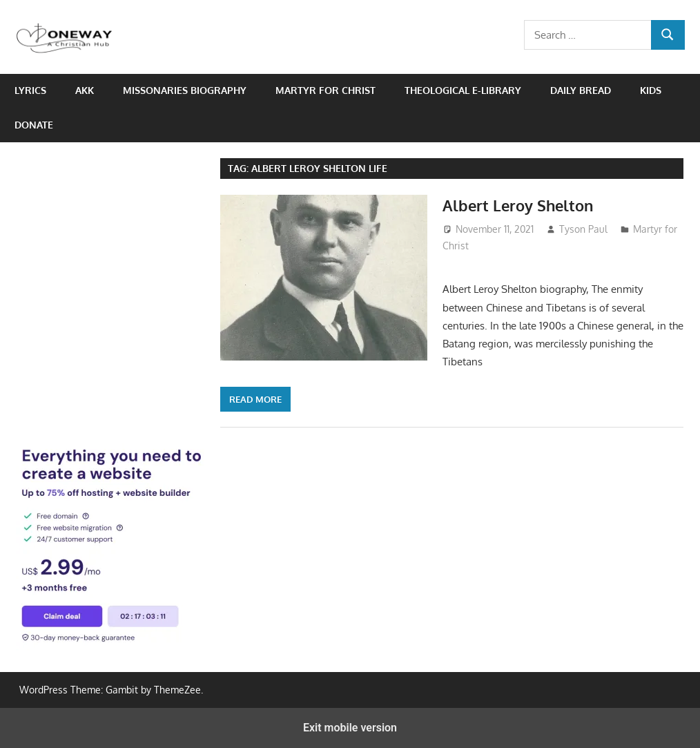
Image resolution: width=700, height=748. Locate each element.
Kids (651, 90)
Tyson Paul (583, 229)
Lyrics (30, 90)
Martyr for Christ (325, 90)
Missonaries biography (185, 90)
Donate (34, 125)
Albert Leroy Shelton (518, 205)
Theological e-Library (463, 90)
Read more (255, 399)
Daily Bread (581, 90)
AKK (85, 90)
